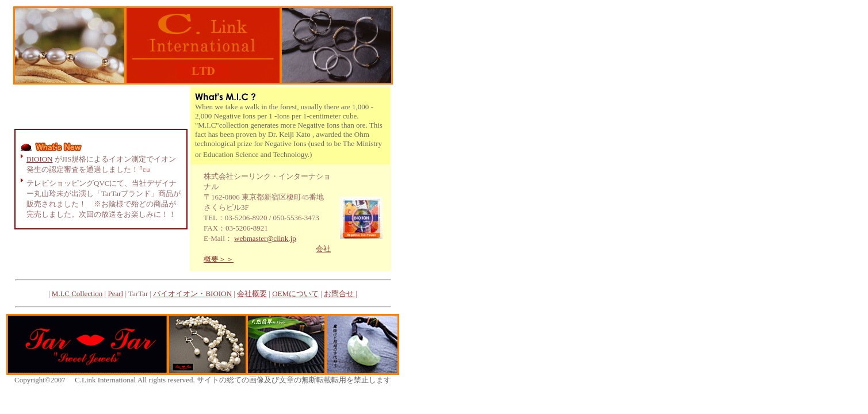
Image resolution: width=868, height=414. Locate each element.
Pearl (115, 294)
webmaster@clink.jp (265, 238)
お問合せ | (341, 294)
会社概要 (252, 294)
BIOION (40, 159)
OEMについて (295, 294)
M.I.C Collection (77, 294)
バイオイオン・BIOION (192, 294)
